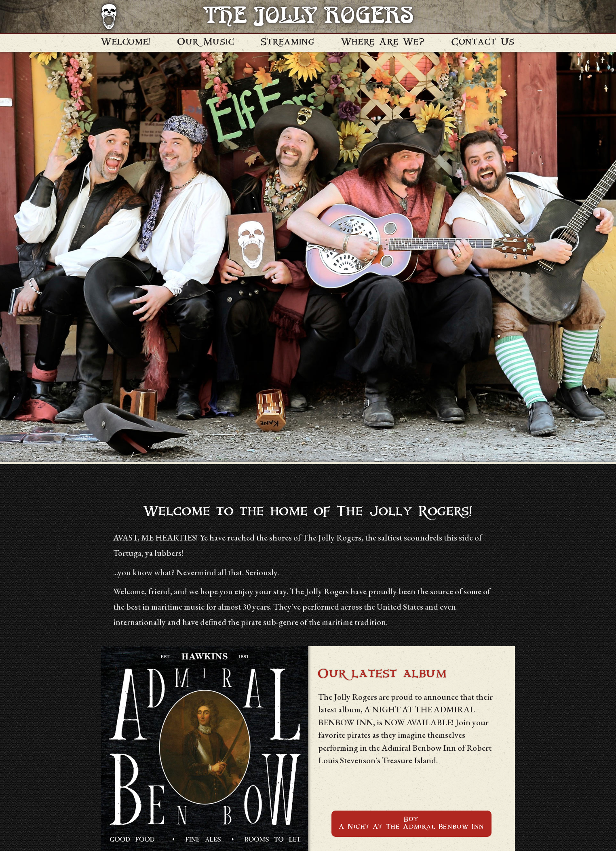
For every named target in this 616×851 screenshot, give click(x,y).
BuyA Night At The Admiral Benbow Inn (411, 824)
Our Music (206, 42)
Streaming (288, 42)
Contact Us (483, 42)
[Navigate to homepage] (109, 17)
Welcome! (126, 42)
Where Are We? (383, 42)
